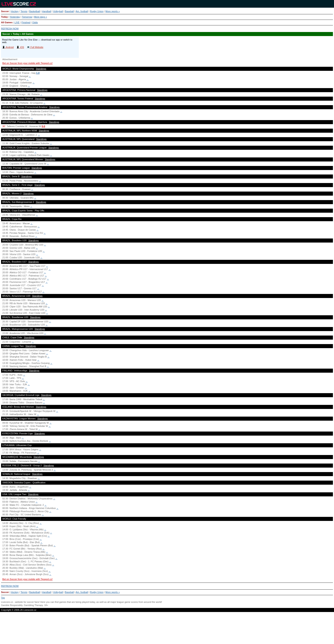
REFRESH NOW (10, 29)
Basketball (35, 11)
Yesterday (15, 17)
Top (3, 598)
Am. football (82, 11)
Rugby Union (97, 11)
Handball (47, 11)
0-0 (43, 126)
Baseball (69, 11)
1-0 (38, 73)
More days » (41, 17)
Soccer (5, 11)
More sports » (113, 11)
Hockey (15, 11)
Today (4, 17)
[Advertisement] (167, 630)
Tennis (24, 11)
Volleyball (58, 11)
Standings (41, 69)
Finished (26, 22)
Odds (35, 22)
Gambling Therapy (33, 605)
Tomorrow (27, 17)
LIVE (17, 22)
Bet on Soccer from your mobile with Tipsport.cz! (27, 63)
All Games (7, 22)
